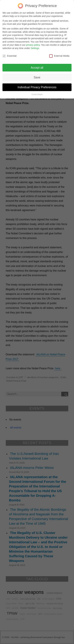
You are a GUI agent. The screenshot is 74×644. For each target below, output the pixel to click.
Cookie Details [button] (37, 92)
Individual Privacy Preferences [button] (37, 85)
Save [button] (37, 75)
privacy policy (33, 43)
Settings (35, 46)
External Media (59, 53)
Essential (9, 53)
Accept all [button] (37, 65)
